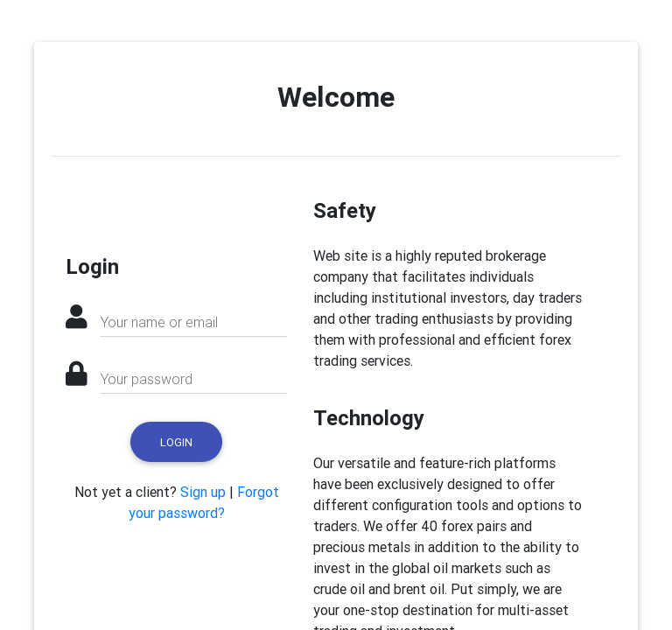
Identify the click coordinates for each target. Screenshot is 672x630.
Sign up (203, 492)
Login (176, 442)
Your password (147, 379)
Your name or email (159, 322)
